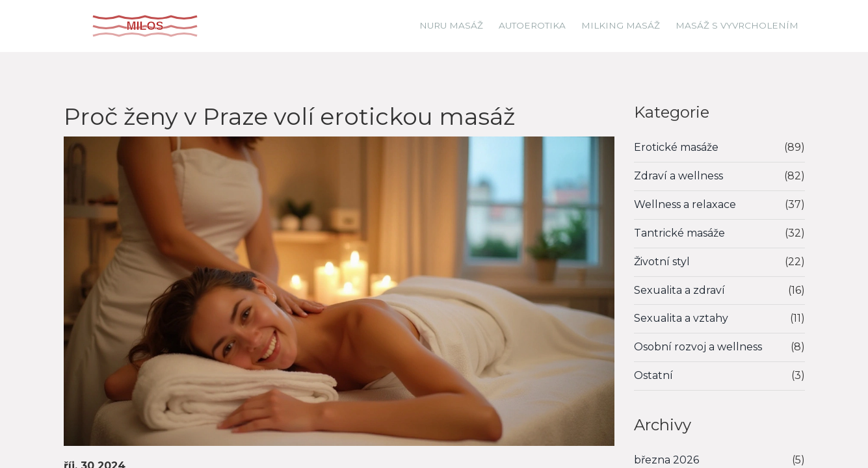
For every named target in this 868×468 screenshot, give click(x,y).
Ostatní (653, 375)
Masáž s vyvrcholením (737, 25)
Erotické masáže (676, 147)
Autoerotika (532, 25)
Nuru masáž (451, 25)
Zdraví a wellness (678, 176)
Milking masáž (621, 25)
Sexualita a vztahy (681, 318)
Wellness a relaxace (685, 204)
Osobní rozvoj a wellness (698, 347)
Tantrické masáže (679, 233)
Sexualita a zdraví (679, 290)
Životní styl (662, 262)
